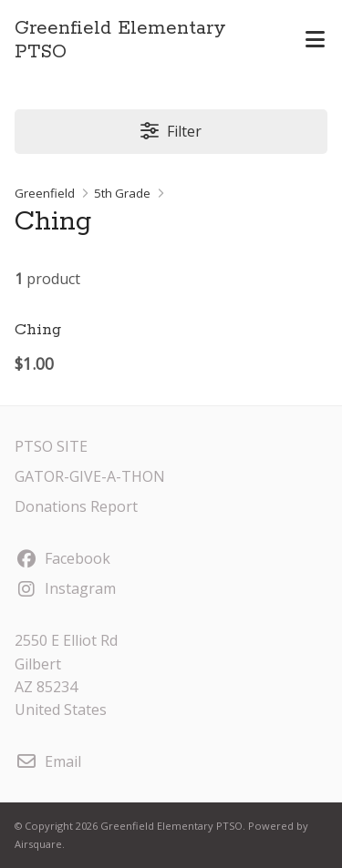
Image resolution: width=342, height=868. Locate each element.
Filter (171, 131)
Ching (38, 330)
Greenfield (45, 193)
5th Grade (122, 193)
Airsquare (38, 844)
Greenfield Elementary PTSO (120, 40)
